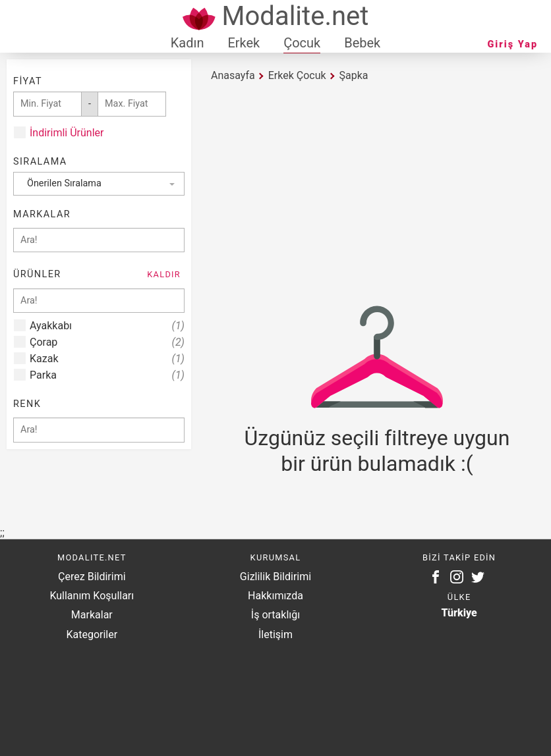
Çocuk (302, 43)
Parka (107, 375)
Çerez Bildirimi (92, 577)
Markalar (92, 615)
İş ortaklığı (275, 615)
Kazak (107, 359)
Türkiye (459, 613)
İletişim (275, 634)
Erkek (244, 43)
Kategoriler (92, 634)
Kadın (188, 43)
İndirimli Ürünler (67, 133)
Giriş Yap (513, 44)
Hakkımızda (275, 596)
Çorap (107, 342)
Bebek (362, 43)
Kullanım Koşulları (92, 596)
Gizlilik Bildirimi (275, 577)
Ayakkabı (107, 326)
